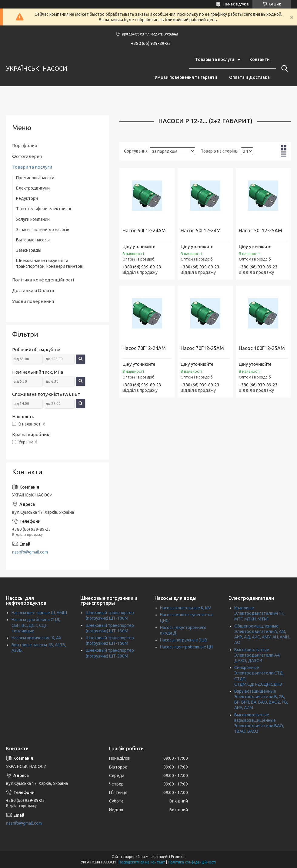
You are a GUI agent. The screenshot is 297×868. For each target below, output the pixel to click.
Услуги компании (33, 219)
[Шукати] (283, 69)
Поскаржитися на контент (142, 862)
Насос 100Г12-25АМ (262, 348)
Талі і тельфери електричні (43, 209)
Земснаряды (29, 250)
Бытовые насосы (33, 240)
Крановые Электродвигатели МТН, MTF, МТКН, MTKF (259, 613)
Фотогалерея (27, 156)
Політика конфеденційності (43, 280)
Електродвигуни (33, 188)
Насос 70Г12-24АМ (144, 348)
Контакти (260, 59)
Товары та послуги (215, 59)
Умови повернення (33, 301)
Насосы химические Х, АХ (37, 638)
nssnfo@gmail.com (30, 552)
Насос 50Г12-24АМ (144, 230)
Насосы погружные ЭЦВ (184, 640)
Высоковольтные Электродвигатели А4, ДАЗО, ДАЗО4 (257, 655)
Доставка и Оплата (33, 290)
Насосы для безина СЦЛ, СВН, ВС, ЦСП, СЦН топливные (36, 625)
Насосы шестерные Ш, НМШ (39, 613)
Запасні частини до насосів (43, 230)
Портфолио (25, 145)
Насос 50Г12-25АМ (260, 230)
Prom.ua (178, 857)
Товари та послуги (32, 167)
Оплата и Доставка (249, 77)
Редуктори (27, 198)
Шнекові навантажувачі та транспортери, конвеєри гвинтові (50, 263)
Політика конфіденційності (192, 862)
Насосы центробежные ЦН (186, 647)
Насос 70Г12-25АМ (202, 348)
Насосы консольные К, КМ (186, 608)
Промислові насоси (35, 178)
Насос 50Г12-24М (201, 230)
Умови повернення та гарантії (186, 77)
